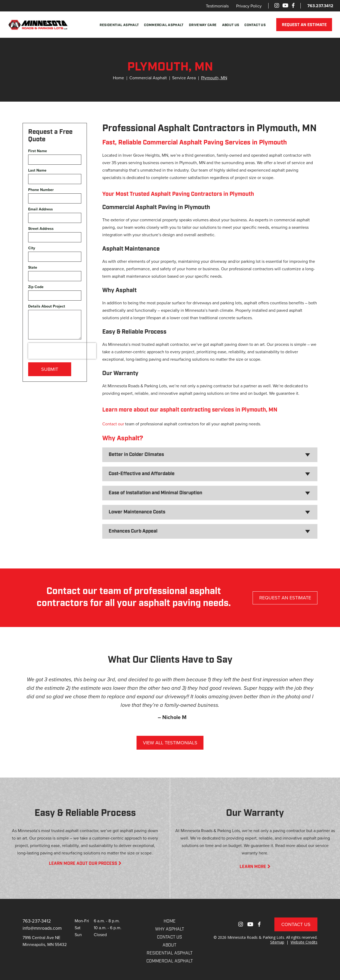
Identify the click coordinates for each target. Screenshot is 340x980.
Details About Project (47, 306)
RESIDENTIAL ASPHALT (170, 953)
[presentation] (62, 351)
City (32, 248)
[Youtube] (285, 6)
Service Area (184, 78)
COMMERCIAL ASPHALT (170, 961)
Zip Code (36, 287)
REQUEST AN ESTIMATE (305, 25)
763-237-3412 (37, 921)
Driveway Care (204, 25)
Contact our (113, 424)
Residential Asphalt (120, 25)
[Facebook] (293, 6)
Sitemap (277, 942)
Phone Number (41, 190)
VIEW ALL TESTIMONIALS (170, 743)
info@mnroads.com (42, 928)
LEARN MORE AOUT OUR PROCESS (85, 864)
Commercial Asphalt (164, 25)
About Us (231, 25)
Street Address (41, 229)
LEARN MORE (255, 867)
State (33, 267)
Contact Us (256, 25)
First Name (38, 151)
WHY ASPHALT (170, 929)
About (169, 945)
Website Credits (304, 942)
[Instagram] (277, 6)
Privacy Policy (249, 6)
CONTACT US (169, 937)
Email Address (41, 209)
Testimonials (217, 6)
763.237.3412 (320, 6)
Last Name (37, 170)
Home (118, 78)
